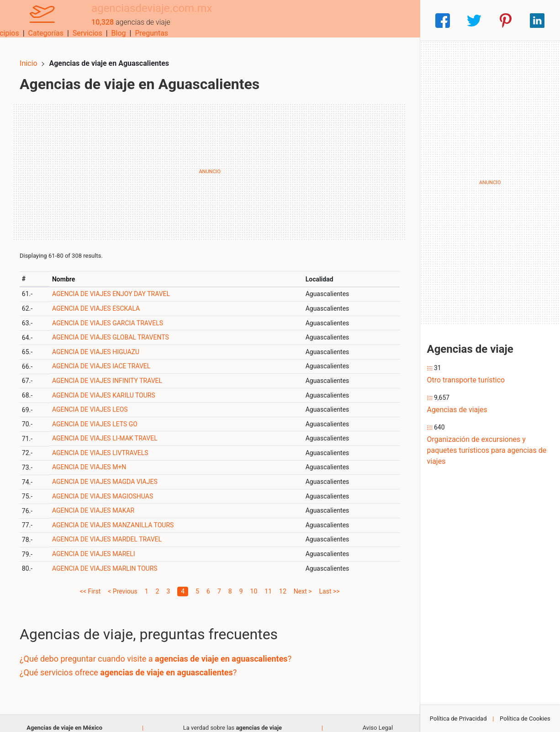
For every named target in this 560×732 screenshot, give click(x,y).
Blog (363, 20)
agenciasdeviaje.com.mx (137, 15)
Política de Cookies (525, 719)
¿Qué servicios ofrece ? (137, 663)
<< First (90, 582)
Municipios (246, 20)
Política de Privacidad (458, 719)
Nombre (71, 270)
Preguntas (396, 20)
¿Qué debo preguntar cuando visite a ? (165, 650)
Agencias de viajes (457, 410)
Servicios (332, 20)
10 (254, 582)
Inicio (37, 54)
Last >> (330, 582)
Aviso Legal (378, 718)
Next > (303, 582)
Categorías (290, 20)
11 (268, 582)
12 (283, 582)
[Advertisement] (210, 162)
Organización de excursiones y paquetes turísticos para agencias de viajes (487, 450)
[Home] (35, 20)
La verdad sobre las (232, 718)
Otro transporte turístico (466, 380)
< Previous (122, 582)
